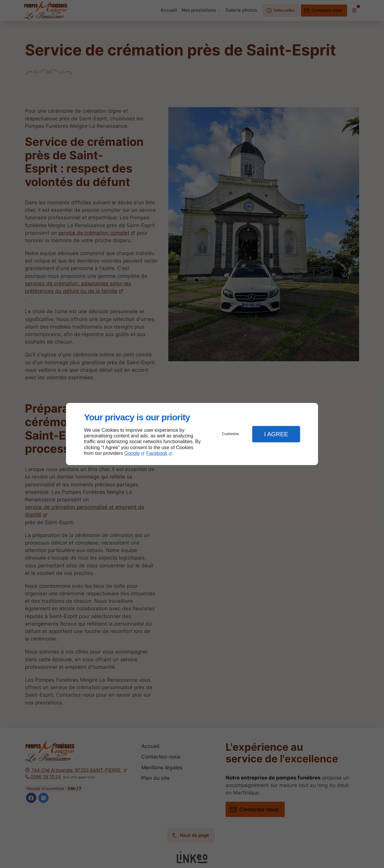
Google (132, 453)
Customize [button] (231, 434)
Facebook (157, 453)
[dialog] (192, 434)
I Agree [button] (276, 434)
